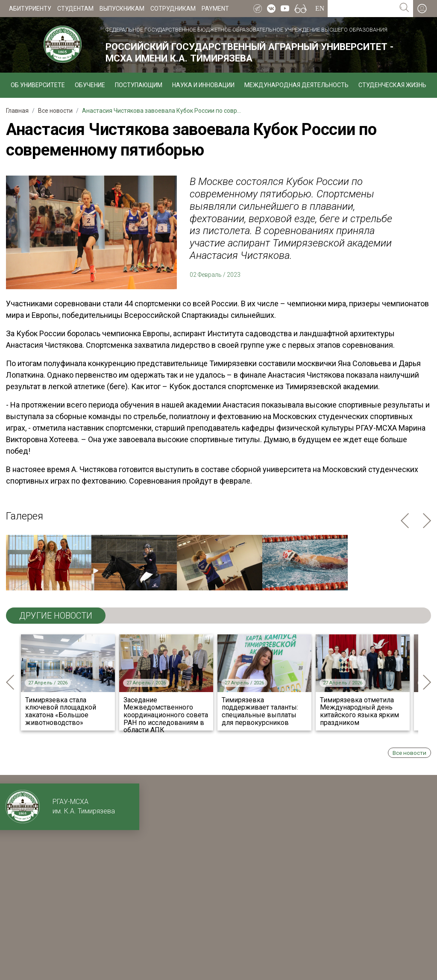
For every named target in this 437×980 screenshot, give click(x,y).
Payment (215, 9)
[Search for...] (362, 9)
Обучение (90, 85)
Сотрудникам (173, 9)
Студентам (75, 9)
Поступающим (139, 85)
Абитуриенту (30, 9)
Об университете (38, 85)
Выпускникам (122, 9)
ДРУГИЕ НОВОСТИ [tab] (56, 616)
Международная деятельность (296, 85)
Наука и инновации (203, 85)
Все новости (409, 753)
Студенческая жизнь (392, 85)
